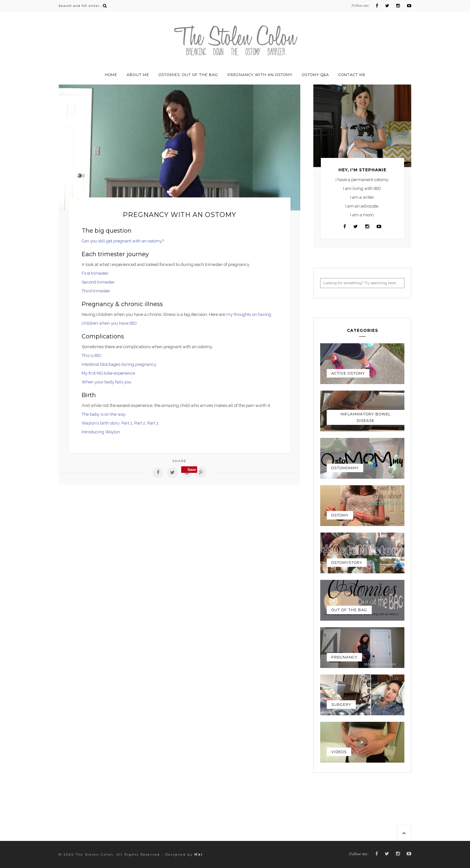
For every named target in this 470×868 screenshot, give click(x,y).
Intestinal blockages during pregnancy (119, 364)
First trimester (95, 273)
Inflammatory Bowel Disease (366, 417)
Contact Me (352, 75)
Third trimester (96, 291)
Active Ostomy (348, 373)
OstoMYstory (347, 563)
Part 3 (153, 423)
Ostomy (340, 515)
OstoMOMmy (345, 468)
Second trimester (98, 282)
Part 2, (141, 423)
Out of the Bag (349, 610)
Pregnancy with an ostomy (260, 75)
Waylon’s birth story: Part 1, (108, 423)
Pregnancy (344, 657)
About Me (138, 75)
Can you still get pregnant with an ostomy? (123, 241)
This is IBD (92, 356)
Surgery (341, 705)
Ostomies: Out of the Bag (188, 75)
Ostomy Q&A (315, 75)
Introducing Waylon (101, 432)
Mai (198, 854)
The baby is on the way (104, 414)
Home (111, 75)
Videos (339, 752)
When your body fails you (106, 382)
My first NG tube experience (108, 373)
